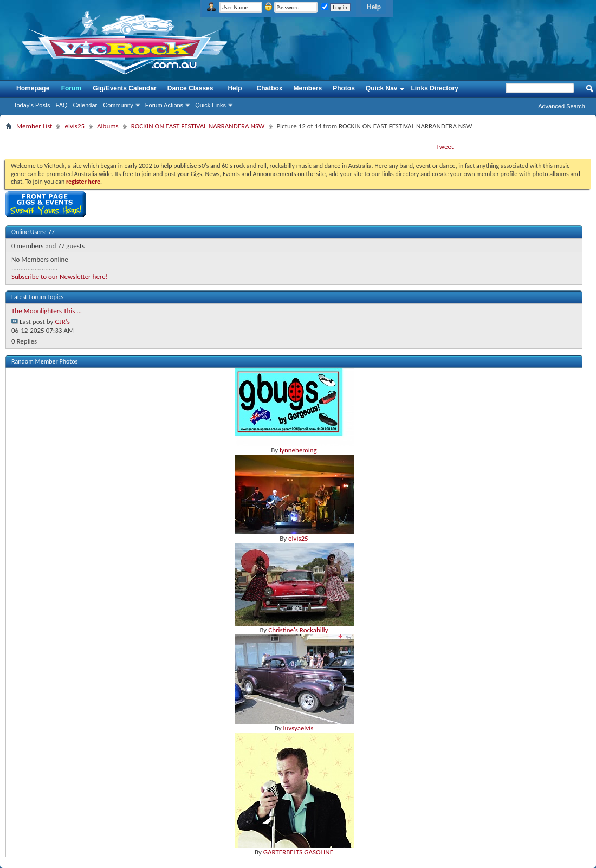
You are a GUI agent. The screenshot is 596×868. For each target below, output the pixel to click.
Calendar (85, 105)
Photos (344, 88)
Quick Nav (382, 88)
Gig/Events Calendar (124, 88)
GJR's (62, 322)
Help (374, 7)
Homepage (33, 88)
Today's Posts (32, 105)
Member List (34, 126)
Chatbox (269, 88)
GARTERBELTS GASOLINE (298, 852)
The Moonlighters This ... (47, 311)
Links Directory (435, 88)
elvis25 (74, 126)
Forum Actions (164, 105)
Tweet (445, 147)
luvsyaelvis (298, 728)
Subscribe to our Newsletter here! (60, 277)
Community (118, 105)
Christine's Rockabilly (298, 630)
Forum (71, 88)
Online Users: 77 (33, 232)
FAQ (62, 105)
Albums (108, 126)
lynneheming (298, 450)
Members (307, 88)
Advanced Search (562, 106)
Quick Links (210, 105)
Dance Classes (190, 88)
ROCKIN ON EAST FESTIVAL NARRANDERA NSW (198, 126)
